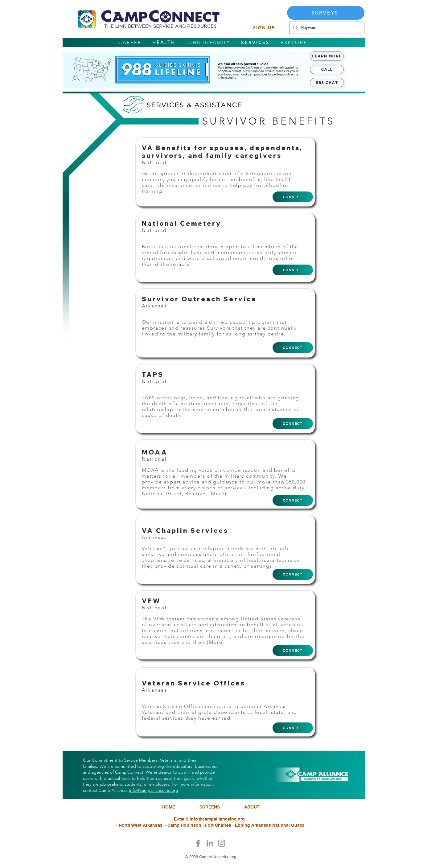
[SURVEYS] (326, 13)
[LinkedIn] (210, 843)
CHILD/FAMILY (209, 42)
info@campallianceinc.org (154, 790)
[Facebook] (198, 843)
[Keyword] (326, 28)
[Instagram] (222, 843)
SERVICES (255, 42)
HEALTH (164, 42)
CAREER (130, 42)
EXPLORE (294, 42)
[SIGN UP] (264, 28)
